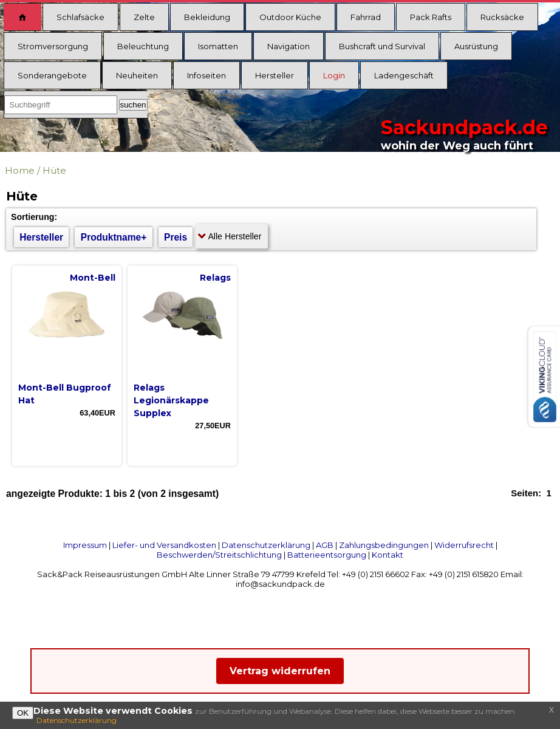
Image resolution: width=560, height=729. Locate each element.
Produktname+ (114, 237)
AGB (325, 545)
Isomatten (218, 46)
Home (20, 170)
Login (334, 75)
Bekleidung (207, 17)
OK (23, 713)
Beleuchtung (143, 46)
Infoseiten (207, 75)
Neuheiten (137, 75)
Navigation (289, 46)
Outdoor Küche (290, 17)
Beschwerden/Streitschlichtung (219, 555)
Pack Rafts (431, 17)
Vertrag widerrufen (280, 671)
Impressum (85, 545)
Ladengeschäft (404, 75)
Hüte (54, 170)
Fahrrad (366, 17)
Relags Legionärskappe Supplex (171, 400)
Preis (176, 237)
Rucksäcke (502, 17)
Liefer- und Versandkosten (164, 545)
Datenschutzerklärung (266, 545)
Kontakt (388, 555)
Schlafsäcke (80, 17)
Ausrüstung (476, 46)
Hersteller (275, 75)
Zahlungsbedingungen (384, 545)
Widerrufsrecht (464, 545)
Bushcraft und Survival (382, 46)
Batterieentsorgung (327, 555)
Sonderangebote (52, 75)
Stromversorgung (53, 46)
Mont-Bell (93, 278)
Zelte (144, 17)
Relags (215, 278)
